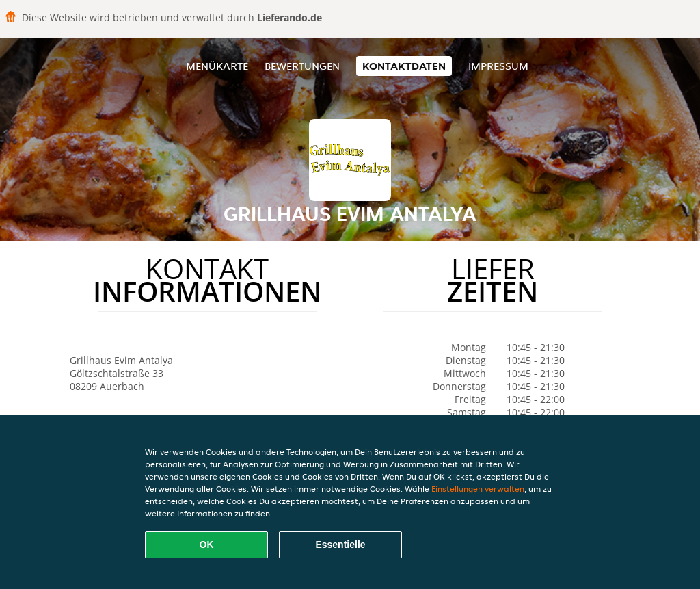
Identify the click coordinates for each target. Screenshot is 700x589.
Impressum (498, 66)
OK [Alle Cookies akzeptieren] (207, 545)
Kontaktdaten (404, 66)
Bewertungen (302, 66)
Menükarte (217, 66)
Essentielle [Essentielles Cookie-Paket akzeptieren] (340, 545)
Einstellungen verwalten (478, 489)
